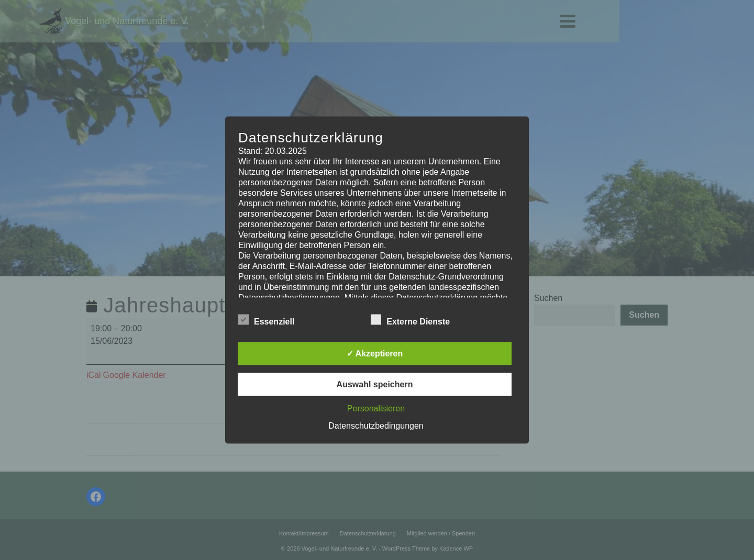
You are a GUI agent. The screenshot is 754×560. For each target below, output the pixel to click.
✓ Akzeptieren (375, 354)
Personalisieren (376, 408)
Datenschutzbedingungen (376, 426)
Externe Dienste (410, 320)
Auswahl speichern (375, 384)
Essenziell (266, 320)
